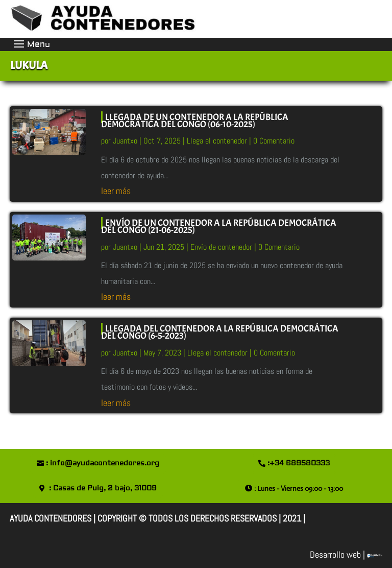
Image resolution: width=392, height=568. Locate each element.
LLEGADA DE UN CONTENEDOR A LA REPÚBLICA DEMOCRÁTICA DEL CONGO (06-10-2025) (195, 121)
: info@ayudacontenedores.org (103, 463)
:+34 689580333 (299, 463)
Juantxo (125, 141)
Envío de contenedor (221, 247)
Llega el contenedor (217, 141)
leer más (116, 191)
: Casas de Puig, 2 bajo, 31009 (103, 488)
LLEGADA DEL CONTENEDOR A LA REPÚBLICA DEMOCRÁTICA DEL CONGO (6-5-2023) (220, 332)
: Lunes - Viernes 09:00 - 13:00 (299, 488)
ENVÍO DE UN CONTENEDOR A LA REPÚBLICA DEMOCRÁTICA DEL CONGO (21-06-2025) (219, 227)
